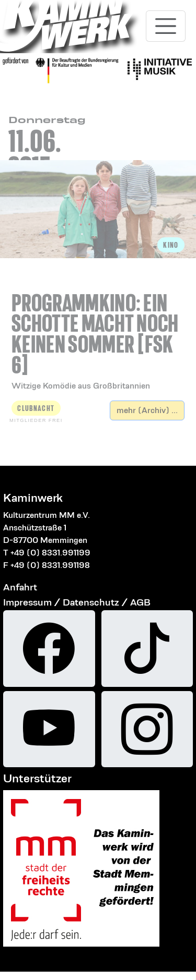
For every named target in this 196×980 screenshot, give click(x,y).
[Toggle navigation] (166, 26)
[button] (98, 329)
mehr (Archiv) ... (147, 410)
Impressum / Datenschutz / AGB (77, 602)
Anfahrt (20, 587)
